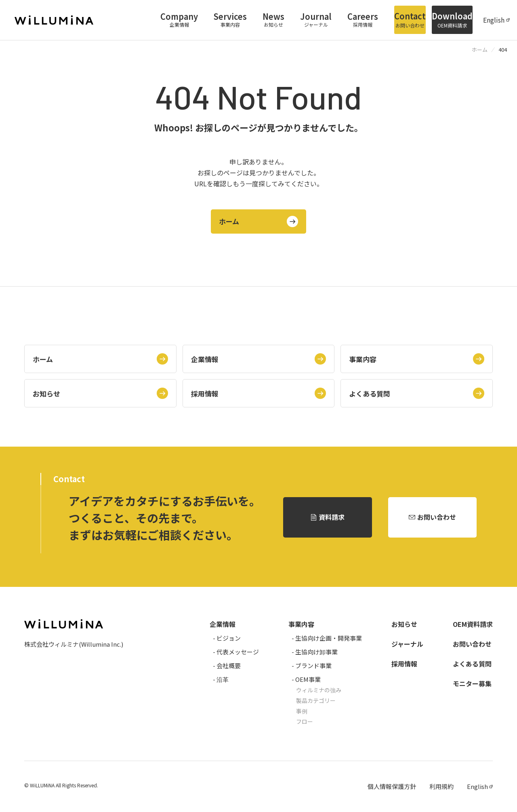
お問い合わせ (437, 517)
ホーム (229, 221)
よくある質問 (370, 393)
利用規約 (441, 787)
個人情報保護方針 (392, 787)
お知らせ (46, 393)
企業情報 (205, 359)
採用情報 (205, 393)
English (494, 20)
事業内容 (363, 359)
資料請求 (332, 517)
